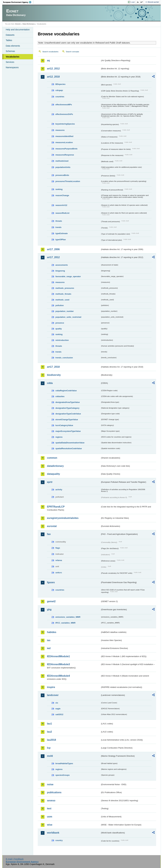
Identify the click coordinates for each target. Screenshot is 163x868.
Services (10, 62)
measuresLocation (64, 142)
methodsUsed (62, 161)
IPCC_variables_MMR (65, 623)
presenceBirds (62, 175)
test (49, 808)
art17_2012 (53, 257)
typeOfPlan (61, 240)
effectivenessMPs (64, 105)
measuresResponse (65, 155)
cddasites (60, 396)
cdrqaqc (59, 90)
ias (49, 640)
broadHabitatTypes (64, 763)
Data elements (13, 46)
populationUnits (63, 167)
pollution (59, 305)
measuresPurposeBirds (66, 149)
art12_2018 (53, 77)
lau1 (49, 724)
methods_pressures (65, 288)
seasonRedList (62, 213)
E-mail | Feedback (15, 859)
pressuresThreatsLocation (68, 181)
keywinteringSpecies (65, 124)
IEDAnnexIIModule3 (58, 664)
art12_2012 (53, 69)
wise (50, 825)
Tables (9, 40)
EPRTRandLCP (56, 507)
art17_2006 (53, 249)
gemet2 (51, 601)
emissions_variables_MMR (68, 617)
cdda (50, 383)
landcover (53, 695)
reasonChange (62, 195)
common (52, 458)
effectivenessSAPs (64, 114)
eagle (58, 709)
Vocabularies (12, 57)
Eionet (18, 24)
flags (58, 548)
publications (54, 792)
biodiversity (54, 375)
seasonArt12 (61, 205)
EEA (18, 2)
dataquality (53, 474)
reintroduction (62, 340)
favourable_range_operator (68, 276)
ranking (59, 189)
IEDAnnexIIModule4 (58, 676)
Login (133, 2)
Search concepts (73, 52)
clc (57, 703)
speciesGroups (62, 775)
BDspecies (60, 84)
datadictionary (55, 466)
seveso (51, 801)
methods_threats (63, 294)
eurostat (52, 526)
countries (60, 97)
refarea (59, 560)
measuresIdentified (64, 136)
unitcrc (59, 573)
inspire (51, 687)
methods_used (62, 300)
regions (59, 437)
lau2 (49, 732)
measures (60, 130)
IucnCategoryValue (64, 425)
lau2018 (51, 740)
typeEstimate (61, 233)
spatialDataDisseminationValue (70, 443)
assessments (61, 265)
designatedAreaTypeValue (67, 402)
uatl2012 (59, 714)
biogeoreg (60, 271)
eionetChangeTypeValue (67, 420)
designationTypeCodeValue (68, 414)
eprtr (50, 482)
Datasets (10, 35)
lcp (49, 748)
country (59, 840)
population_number (64, 311)
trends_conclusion (64, 358)
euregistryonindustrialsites (63, 518)
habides (52, 632)
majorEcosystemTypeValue (68, 431)
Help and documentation (18, 30)
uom (50, 817)
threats (59, 221)
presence (60, 323)
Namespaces (12, 67)
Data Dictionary (29, 24)
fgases (51, 582)
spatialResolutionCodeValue (69, 448)
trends (58, 227)
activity (59, 490)
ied (49, 648)
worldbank (53, 833)
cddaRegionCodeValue (66, 391)
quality (58, 329)
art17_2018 (53, 367)
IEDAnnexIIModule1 (58, 656)
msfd (50, 756)
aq (48, 60)
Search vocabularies (50, 52)
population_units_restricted (68, 317)
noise (50, 784)
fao (49, 534)
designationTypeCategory (67, 408)
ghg (49, 609)
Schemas (10, 51)
